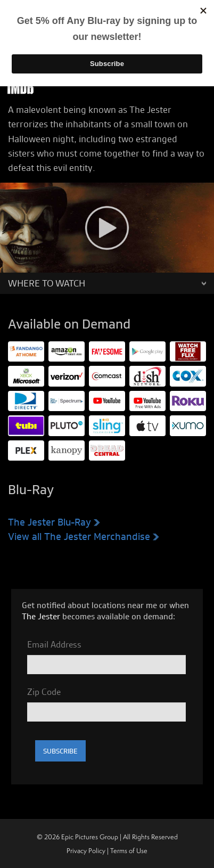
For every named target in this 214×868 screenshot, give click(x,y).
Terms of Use (129, 851)
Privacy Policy (86, 851)
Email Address (54, 644)
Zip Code (44, 692)
